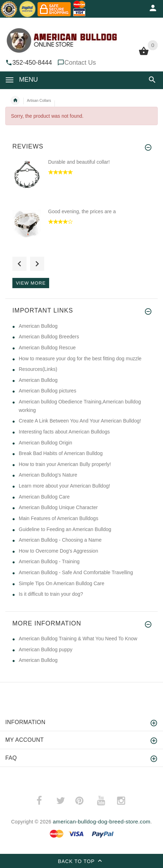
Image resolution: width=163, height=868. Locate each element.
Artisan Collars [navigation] (39, 100)
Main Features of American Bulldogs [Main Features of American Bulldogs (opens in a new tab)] (59, 518)
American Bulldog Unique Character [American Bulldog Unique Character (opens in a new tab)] (58, 507)
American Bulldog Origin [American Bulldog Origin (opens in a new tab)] (45, 443)
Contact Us (80, 63)
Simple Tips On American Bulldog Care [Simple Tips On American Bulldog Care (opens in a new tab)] (62, 583)
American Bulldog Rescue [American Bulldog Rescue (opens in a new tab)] (47, 348)
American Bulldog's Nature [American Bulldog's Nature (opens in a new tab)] (48, 475)
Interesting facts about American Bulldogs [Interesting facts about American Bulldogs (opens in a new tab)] (64, 432)
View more (31, 283)
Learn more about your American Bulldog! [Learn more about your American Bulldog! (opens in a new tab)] (64, 486)
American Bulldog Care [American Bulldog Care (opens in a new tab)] (44, 497)
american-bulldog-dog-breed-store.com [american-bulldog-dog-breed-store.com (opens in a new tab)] (101, 822)
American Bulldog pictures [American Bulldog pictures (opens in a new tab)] (48, 391)
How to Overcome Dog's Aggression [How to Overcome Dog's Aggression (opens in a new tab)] (58, 551)
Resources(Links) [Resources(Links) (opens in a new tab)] (38, 369)
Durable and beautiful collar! (79, 162)
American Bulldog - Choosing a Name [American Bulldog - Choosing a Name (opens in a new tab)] (60, 540)
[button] (152, 80)
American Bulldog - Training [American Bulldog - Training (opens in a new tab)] (49, 561)
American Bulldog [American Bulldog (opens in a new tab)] (38, 326)
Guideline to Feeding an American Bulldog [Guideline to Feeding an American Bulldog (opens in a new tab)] (65, 529)
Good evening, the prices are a (82, 211)
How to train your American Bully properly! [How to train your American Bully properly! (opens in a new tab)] (65, 464)
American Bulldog (38, 660)
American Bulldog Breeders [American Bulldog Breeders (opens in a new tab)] (49, 337)
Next (37, 264)
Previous (19, 264)
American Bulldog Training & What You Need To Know (78, 639)
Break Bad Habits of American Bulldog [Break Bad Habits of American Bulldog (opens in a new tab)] (61, 453)
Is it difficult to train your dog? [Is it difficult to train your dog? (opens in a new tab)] (51, 594)
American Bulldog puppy (46, 649)
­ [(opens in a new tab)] (43, 801)
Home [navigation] (15, 100)
